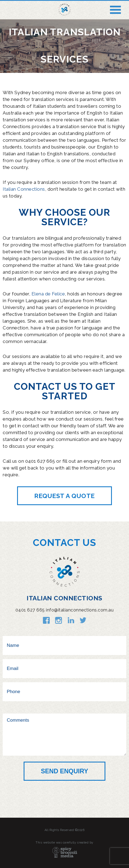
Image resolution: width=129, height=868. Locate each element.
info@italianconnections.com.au (80, 610)
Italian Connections (24, 189)
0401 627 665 (30, 610)
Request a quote (64, 496)
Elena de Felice (48, 294)
